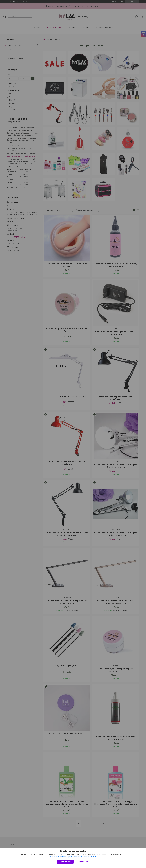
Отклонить (84, 862)
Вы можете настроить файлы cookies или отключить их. (72, 857)
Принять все (65, 862)
